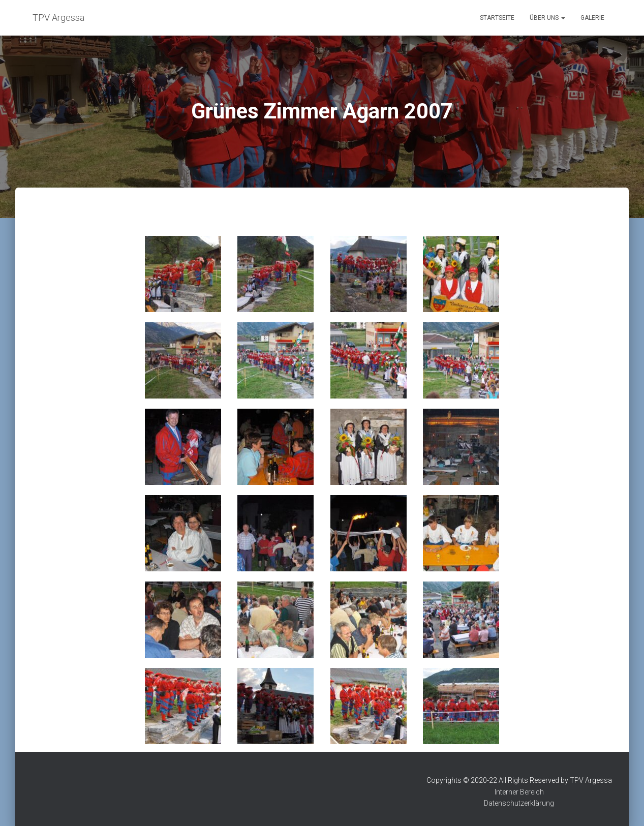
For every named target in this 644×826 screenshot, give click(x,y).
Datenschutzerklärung (519, 803)
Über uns (547, 18)
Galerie (592, 18)
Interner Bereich (519, 792)
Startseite (497, 18)
